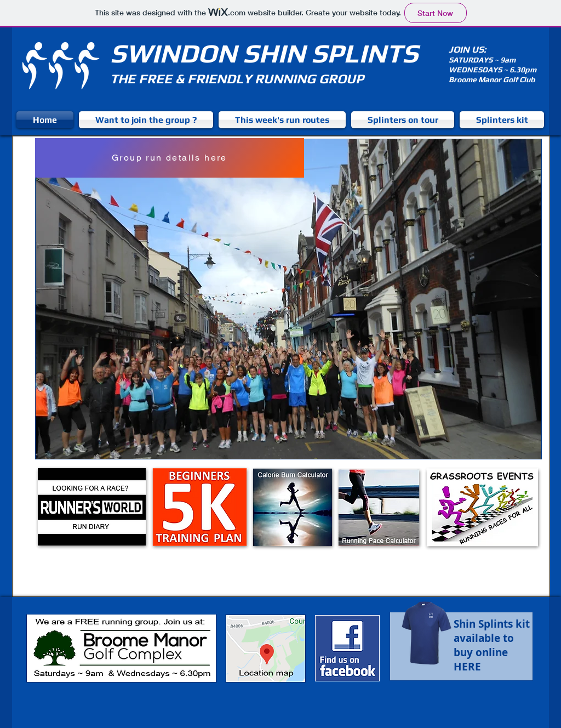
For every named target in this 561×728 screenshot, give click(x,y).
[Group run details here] (170, 158)
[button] (288, 299)
